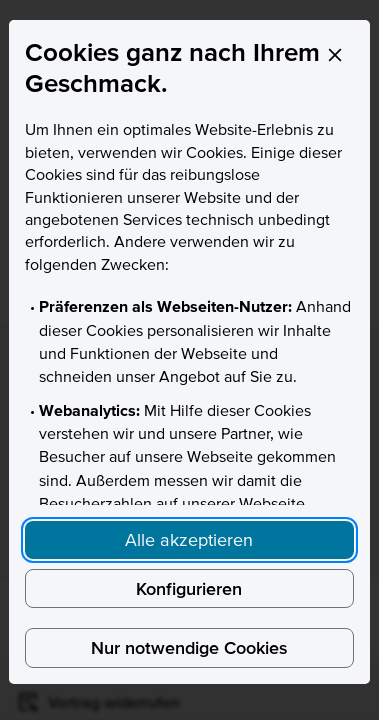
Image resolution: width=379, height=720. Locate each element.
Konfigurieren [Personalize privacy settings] (189, 588)
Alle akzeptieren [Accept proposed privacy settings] (189, 539)
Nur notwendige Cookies (189, 647)
